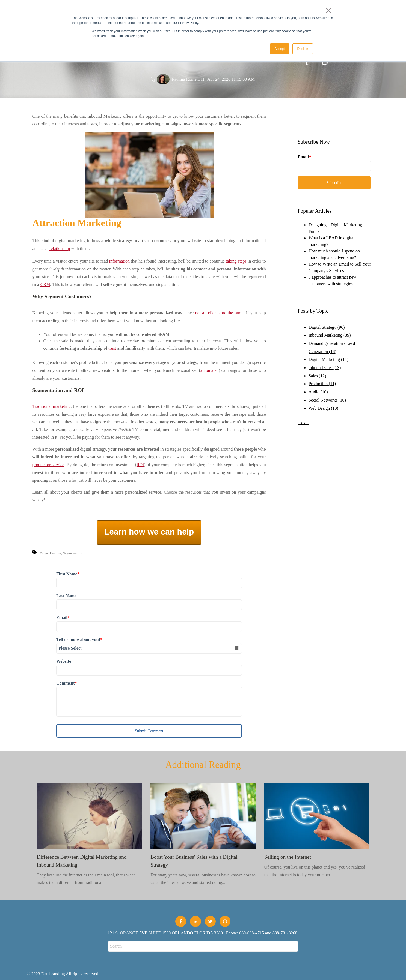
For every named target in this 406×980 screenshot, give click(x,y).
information (119, 261)
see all (303, 423)
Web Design (323, 408)
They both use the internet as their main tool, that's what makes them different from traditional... (89, 834)
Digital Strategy (327, 327)
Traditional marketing (52, 406)
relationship (60, 248)
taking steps (236, 261)
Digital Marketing (328, 359)
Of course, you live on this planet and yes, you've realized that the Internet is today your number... (317, 830)
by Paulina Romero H (178, 79)
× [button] (329, 10)
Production (322, 384)
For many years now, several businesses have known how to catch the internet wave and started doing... (203, 834)
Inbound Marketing (330, 335)
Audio (318, 392)
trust (112, 348)
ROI (140, 465)
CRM (45, 284)
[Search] (203, 946)
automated (210, 370)
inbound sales (325, 368)
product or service (48, 465)
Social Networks (327, 400)
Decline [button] (303, 49)
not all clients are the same (219, 313)
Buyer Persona (51, 553)
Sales (317, 376)
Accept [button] (280, 49)
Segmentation (73, 553)
